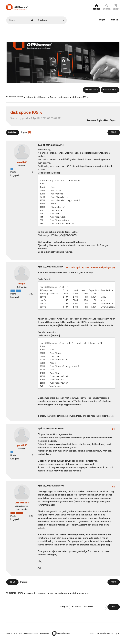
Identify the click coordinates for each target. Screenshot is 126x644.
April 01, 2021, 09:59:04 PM (51, 145)
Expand (55, 173)
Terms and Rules (103, 633)
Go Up (12, 582)
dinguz (22, 284)
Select (47, 173)
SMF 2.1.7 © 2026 (14, 633)
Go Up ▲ (116, 633)
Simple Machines (30, 633)
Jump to (64, 607)
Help (92, 633)
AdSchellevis (22, 503)
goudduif (22, 162)
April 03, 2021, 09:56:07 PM (51, 486)
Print (114, 132)
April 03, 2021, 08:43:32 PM (51, 429)
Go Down (13, 132)
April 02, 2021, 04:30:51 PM (50, 267)
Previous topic (94, 121)
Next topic (110, 121)
